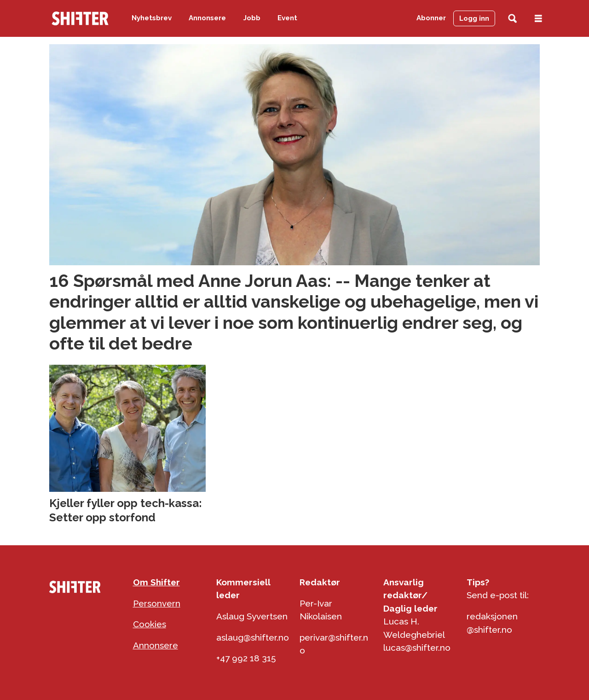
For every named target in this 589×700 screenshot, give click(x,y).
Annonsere (207, 18)
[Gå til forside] (80, 18)
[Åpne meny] (538, 19)
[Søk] (512, 19)
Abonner (431, 18)
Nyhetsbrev (152, 18)
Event (287, 18)
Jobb (252, 18)
